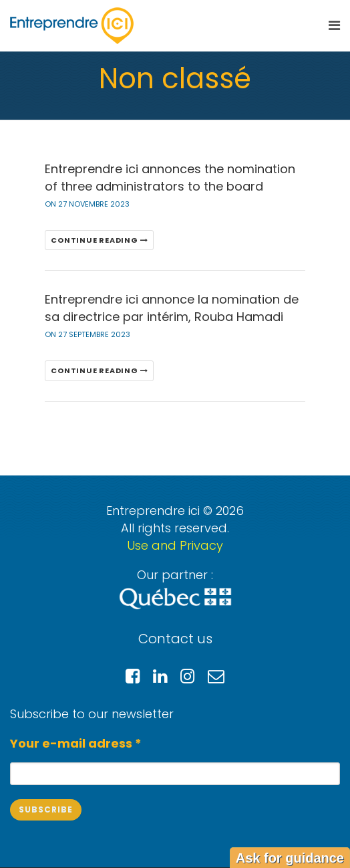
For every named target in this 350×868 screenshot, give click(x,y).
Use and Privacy (175, 545)
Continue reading (99, 240)
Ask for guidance (290, 858)
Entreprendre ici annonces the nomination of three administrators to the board (170, 178)
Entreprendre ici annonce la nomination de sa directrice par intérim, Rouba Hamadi (172, 308)
